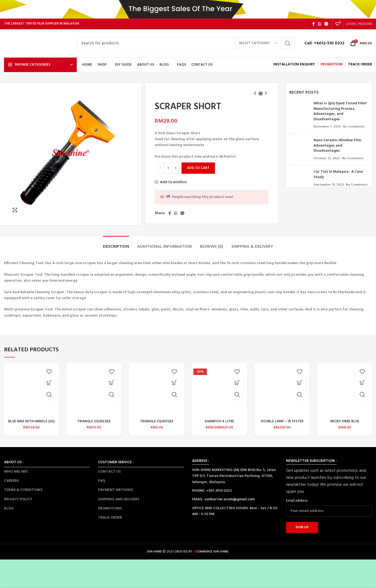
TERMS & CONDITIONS (23, 493)
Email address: (297, 504)
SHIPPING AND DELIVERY (119, 502)
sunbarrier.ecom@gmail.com (230, 503)
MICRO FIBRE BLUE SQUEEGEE (345, 427)
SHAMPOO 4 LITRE (219, 424)
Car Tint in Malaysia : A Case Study (338, 178)
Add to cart (198, 171)
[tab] (116, 247)
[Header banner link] (188, 11)
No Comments (354, 130)
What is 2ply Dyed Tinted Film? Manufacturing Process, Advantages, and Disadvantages (340, 114)
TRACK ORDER (110, 521)
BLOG (9, 511)
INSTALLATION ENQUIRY (294, 68)
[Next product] (266, 97)
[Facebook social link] (313, 27)
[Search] (186, 47)
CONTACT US (109, 475)
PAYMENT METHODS (116, 493)
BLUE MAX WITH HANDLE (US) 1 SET (31, 427)
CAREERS (11, 484)
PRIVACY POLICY (18, 502)
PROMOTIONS (110, 511)
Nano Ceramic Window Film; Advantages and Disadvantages (338, 148)
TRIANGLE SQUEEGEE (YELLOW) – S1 (157, 427)
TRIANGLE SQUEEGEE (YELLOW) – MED (94, 427)
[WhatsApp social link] (319, 27)
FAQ (102, 484)
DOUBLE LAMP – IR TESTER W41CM (282, 427)
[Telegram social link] (326, 27)
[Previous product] (255, 97)
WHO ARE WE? (16, 475)
